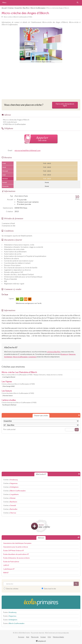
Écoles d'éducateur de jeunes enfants (16, 558)
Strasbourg (64, 354)
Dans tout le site (49, 589)
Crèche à (10, 480)
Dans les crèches (11, 589)
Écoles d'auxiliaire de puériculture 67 (16, 554)
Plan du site (35, 637)
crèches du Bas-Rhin (54, 352)
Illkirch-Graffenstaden (20, 357)
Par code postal (9, 429)
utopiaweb (41, 641)
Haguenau (72, 354)
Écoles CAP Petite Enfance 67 (14, 551)
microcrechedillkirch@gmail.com (28, 151)
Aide (28, 637)
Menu (4, 2)
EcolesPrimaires (41, 602)
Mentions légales (58, 637)
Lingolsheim (32, 357)
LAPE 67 (6, 565)
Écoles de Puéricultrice (11, 562)
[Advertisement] (41, 80)
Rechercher (78, 3)
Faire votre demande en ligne (65, 105)
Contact (43, 637)
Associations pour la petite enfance (16, 547)
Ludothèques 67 (9, 569)
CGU (49, 637)
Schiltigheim (8, 357)
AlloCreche (41, 3)
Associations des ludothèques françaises (17, 543)
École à (10, 612)
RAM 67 (6, 573)
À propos (21, 637)
